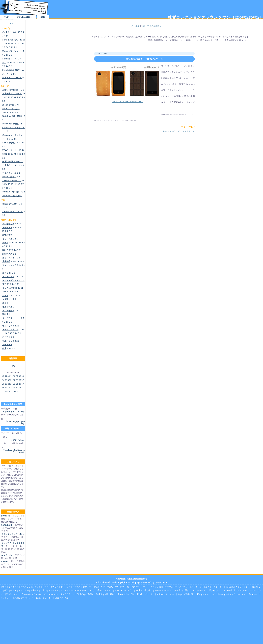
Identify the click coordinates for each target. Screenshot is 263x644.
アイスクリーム (198, 590)
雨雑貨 (96, 587)
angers (5, 561)
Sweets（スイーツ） (172, 131)
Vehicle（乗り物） (144, 590)
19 (21, 40)
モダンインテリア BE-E (13, 534)
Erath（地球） (13, 594)
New (13, 366)
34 (3, 380)
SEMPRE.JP (7, 525)
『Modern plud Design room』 (14, 451)
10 (23, 44)
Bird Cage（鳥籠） (85, 594)
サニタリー (66, 587)
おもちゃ (36, 587)
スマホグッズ (188, 131)
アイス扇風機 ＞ (155, 26)
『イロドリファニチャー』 (15, 423)
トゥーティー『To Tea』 (14, 412)
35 (23, 376)
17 (4, 44)
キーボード (13, 587)
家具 (207, 587)
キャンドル (23, 590)
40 (9, 376)
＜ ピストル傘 (133, 26)
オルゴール (120, 587)
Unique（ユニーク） (207, 594)
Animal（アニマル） (166, 594)
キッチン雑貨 (157, 587)
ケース (13, 590)
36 (20, 376)
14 (12, 44)
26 (3, 384)
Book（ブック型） (127, 594)
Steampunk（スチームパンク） (233, 594)
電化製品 (230, 587)
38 (14, 376)
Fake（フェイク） (45, 598)
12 (17, 44)
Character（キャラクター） (62, 594)
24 (9, 384)
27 (23, 380)
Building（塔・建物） (106, 594)
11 (20, 44)
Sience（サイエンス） (85, 590)
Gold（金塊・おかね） (238, 590)
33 (6, 380)
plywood (6, 516)
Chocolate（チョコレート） (35, 594)
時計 (6, 590)
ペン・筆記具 (107, 587)
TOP (6, 17)
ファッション (218, 587)
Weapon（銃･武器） (124, 590)
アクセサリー (67, 590)
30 (14, 380)
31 (11, 380)
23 (11, 384)
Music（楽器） (182, 590)
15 (9, 44)
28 (20, 380)
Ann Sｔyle (7, 555)
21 (17, 384)
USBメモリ (25, 587)
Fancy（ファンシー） (24, 598)
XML (43, 17)
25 (6, 384)
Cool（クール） (62, 598)
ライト (146, 587)
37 (17, 376)
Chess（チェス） (105, 590)
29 (17, 380)
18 (24, 40)
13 (15, 44)
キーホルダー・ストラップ (177, 587)
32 (9, 380)
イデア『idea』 (18, 440)
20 (20, 384)
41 (6, 376)
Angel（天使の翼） (186, 594)
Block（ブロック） (146, 594)
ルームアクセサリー (82, 587)
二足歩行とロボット (216, 590)
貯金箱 (44, 590)
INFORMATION (25, 17)
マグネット (136, 587)
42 (3, 376)
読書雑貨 (35, 590)
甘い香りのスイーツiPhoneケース (144, 59)
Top (143, 26)
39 (11, 376)
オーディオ (54, 590)
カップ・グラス (243, 587)
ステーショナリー (50, 587)
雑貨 (4, 587)
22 (14, 384)
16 (6, 44)
